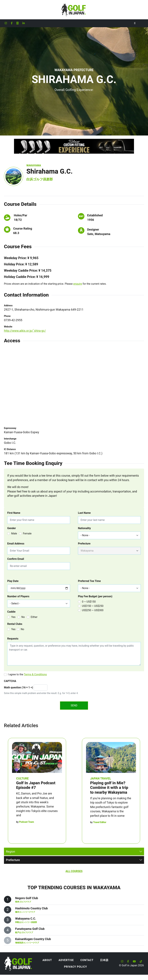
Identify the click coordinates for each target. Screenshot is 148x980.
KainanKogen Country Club (33, 939)
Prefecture (84, 544)
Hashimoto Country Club (31, 908)
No (23, 617)
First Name (14, 513)
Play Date (13, 581)
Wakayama (34, 165)
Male (14, 533)
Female (27, 533)
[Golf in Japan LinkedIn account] (24, 23)
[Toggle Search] (135, 23)
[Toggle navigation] (141, 23)
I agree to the (27, 674)
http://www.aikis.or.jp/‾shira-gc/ (25, 331)
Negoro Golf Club (27, 898)
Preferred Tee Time (89, 581)
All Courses (74, 871)
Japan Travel (101, 778)
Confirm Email (16, 559)
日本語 (104, 960)
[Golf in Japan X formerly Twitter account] (17, 23)
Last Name (84, 513)
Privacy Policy (75, 967)
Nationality (84, 528)
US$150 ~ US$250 (93, 606)
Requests (13, 639)
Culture (22, 778)
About (47, 960)
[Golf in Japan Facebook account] (12, 23)
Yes (13, 617)
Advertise (66, 960)
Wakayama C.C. (26, 919)
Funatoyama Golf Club (30, 929)
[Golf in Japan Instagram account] (6, 23)
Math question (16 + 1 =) (18, 687)
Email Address (16, 544)
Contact (87, 960)
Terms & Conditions (35, 674)
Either (34, 617)
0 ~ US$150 (89, 602)
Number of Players (18, 596)
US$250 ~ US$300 (93, 610)
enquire (78, 284)
